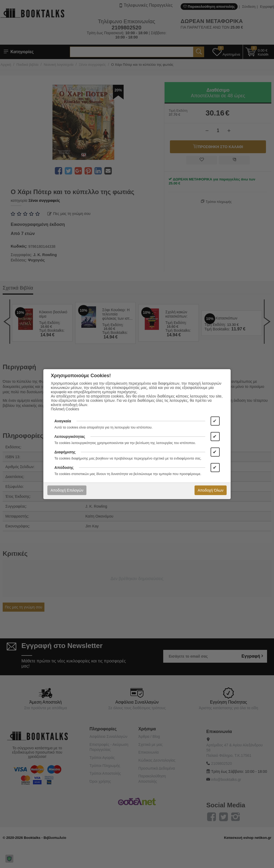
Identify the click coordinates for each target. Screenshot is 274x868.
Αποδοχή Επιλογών (67, 490)
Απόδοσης (64, 468)
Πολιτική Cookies (65, 409)
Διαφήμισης (65, 452)
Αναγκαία (63, 421)
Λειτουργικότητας (70, 437)
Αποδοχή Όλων (211, 490)
